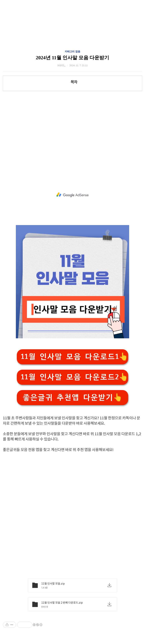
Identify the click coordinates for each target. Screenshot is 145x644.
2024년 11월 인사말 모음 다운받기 (73, 58)
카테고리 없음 (72, 51)
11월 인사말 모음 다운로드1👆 (74, 357)
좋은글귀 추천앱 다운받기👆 (72, 398)
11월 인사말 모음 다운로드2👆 (74, 377)
